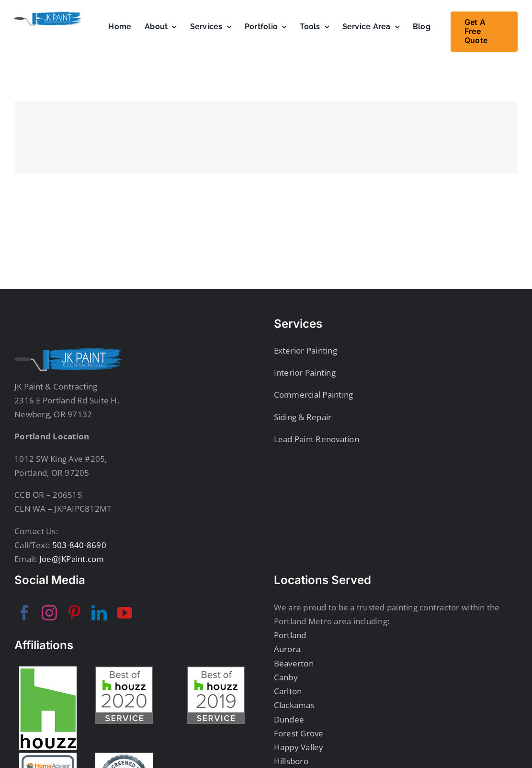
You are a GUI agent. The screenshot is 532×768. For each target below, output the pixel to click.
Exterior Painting (306, 350)
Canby (286, 677)
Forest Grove (299, 733)
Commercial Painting (314, 395)
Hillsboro (291, 761)
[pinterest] (74, 613)
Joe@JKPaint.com (71, 559)
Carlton (288, 691)
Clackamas (294, 705)
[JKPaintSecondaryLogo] (48, 16)
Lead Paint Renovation (317, 439)
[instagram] (49, 613)
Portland (290, 635)
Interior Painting (305, 373)
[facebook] (24, 613)
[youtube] (125, 613)
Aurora (287, 649)
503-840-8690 (78, 545)
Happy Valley (299, 747)
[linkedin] (99, 613)
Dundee (289, 719)
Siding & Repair (303, 417)
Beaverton (294, 663)
